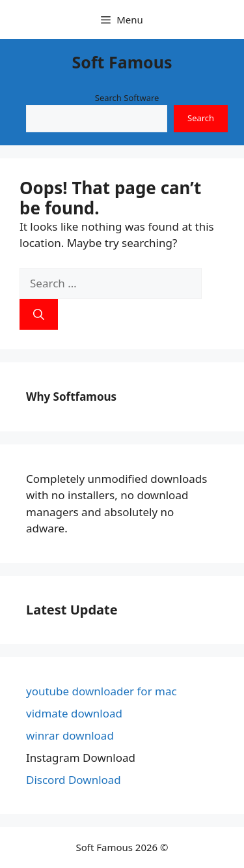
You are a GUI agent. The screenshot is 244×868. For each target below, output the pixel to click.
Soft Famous (122, 62)
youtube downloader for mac (102, 691)
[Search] (39, 315)
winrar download (70, 735)
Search (201, 118)
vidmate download (74, 713)
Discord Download (74, 780)
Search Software (127, 98)
